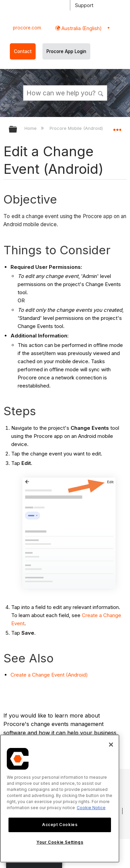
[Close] (111, 745)
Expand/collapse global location (117, 127)
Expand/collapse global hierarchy (17, 130)
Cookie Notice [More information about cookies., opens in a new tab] (91, 808)
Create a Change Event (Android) (49, 675)
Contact (23, 51)
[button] (101, 93)
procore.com (27, 28)
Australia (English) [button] (81, 28)
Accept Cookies (60, 825)
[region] (60, 799)
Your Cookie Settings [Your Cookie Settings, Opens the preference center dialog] (60, 842)
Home (31, 128)
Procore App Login (66, 51)
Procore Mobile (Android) (77, 128)
